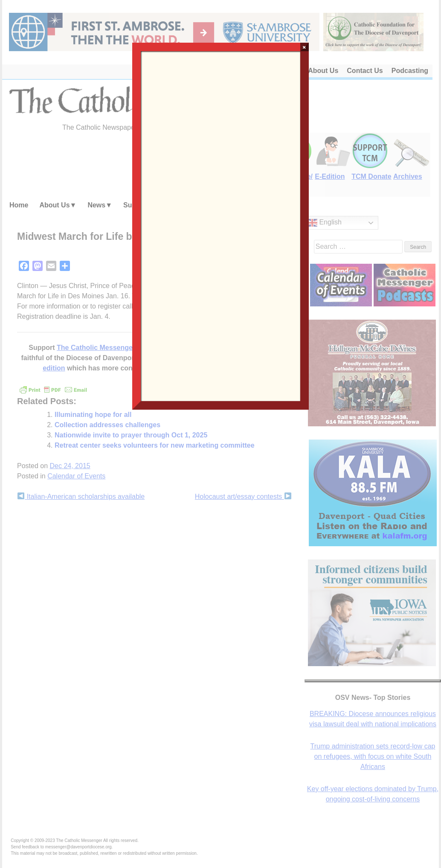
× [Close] (304, 47)
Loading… (220, 225)
